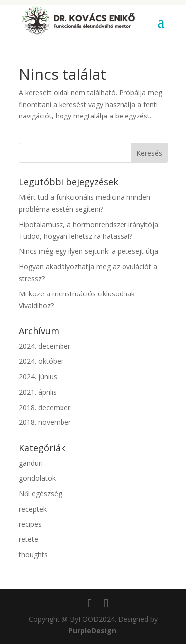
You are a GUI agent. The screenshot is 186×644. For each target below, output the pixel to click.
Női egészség (40, 494)
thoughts (33, 555)
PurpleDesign (92, 630)
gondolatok (37, 478)
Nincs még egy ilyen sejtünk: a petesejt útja (89, 251)
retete (29, 539)
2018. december (45, 407)
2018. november (45, 422)
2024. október (41, 361)
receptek (33, 509)
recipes (30, 524)
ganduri (31, 463)
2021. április (38, 392)
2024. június (38, 377)
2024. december (45, 346)
